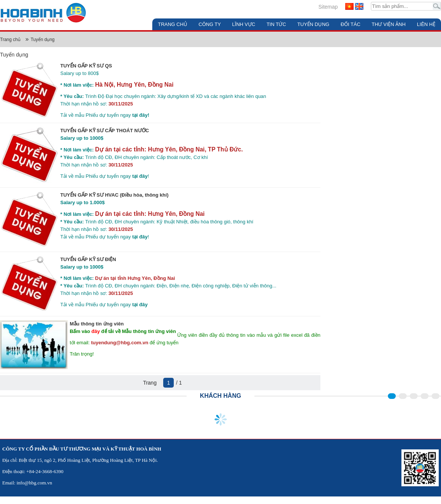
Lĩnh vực (244, 24)
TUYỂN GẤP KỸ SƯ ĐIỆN (88, 259)
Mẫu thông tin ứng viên (97, 324)
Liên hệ (426, 24)
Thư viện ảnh (389, 24)
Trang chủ (173, 24)
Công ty (210, 24)
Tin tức (276, 24)
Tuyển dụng (313, 24)
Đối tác (351, 24)
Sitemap (328, 7)
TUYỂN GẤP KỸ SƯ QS (86, 66)
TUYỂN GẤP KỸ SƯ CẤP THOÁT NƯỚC (105, 131)
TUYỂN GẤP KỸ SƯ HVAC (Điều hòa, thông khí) (114, 195)
